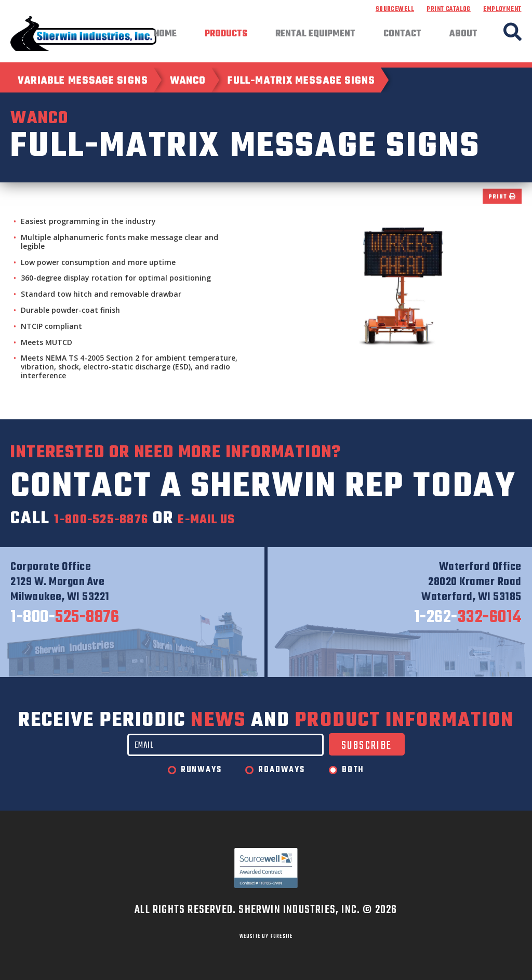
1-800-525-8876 (118, 519)
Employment (502, 9)
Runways (201, 770)
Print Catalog (448, 9)
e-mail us (253, 519)
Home (165, 34)
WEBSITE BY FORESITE (266, 936)
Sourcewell (395, 9)
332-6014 (468, 618)
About (463, 34)
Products (226, 34)
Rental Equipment (315, 34)
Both (353, 770)
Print (502, 197)
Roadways (281, 770)
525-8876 (65, 618)
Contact (402, 34)
